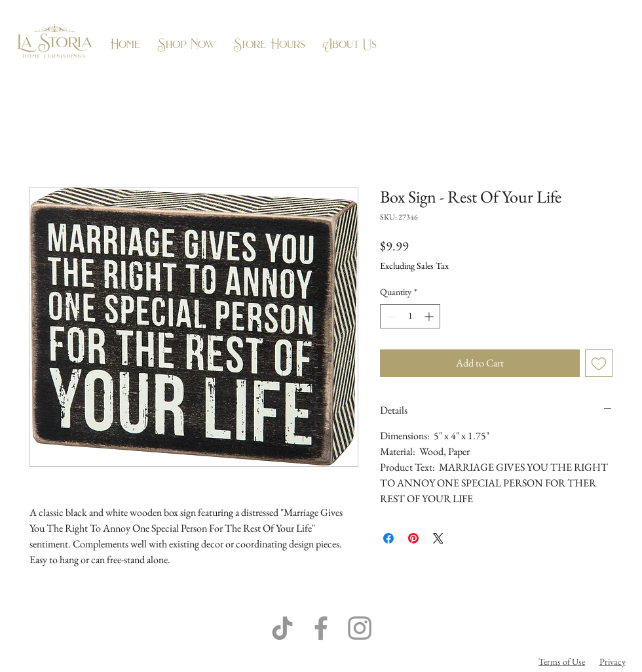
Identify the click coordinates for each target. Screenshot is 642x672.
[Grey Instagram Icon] (360, 628)
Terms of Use (562, 662)
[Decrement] (390, 316)
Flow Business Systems (393, 662)
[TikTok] (282, 628)
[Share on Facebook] (388, 538)
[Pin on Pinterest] (413, 538)
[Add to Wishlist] (599, 363)
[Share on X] (438, 538)
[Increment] (430, 316)
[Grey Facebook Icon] (321, 628)
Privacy (613, 662)
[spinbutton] (410, 316)
